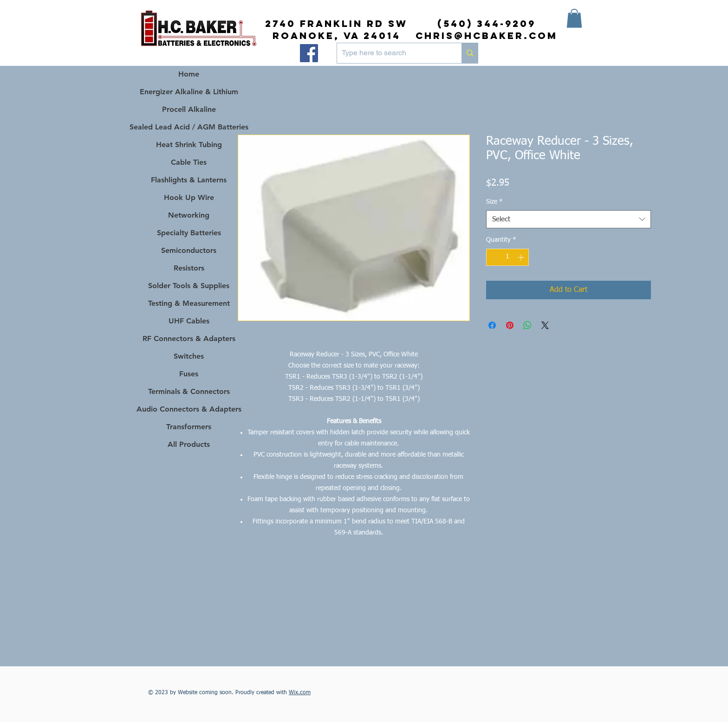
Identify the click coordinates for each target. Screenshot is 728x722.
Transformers (189, 427)
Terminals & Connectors (189, 391)
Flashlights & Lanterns (189, 180)
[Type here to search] (392, 53)
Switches (189, 356)
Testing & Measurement (189, 303)
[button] (574, 18)
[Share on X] (545, 325)
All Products (189, 444)
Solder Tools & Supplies (189, 286)
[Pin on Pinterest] (510, 325)
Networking (189, 215)
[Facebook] (309, 53)
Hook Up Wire (189, 197)
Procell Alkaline (189, 109)
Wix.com (300, 693)
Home (189, 74)
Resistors (189, 268)
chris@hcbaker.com (487, 35)
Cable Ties (189, 162)
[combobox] (569, 219)
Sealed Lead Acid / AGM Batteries (189, 127)
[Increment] (522, 257)
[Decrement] (493, 257)
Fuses (189, 374)
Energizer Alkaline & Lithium (189, 92)
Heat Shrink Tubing (189, 145)
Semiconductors (189, 250)
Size (494, 202)
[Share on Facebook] (492, 325)
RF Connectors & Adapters (189, 338)
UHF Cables (189, 321)
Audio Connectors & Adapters (189, 409)
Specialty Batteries (189, 233)
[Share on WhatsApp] (527, 325)
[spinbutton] (507, 257)
